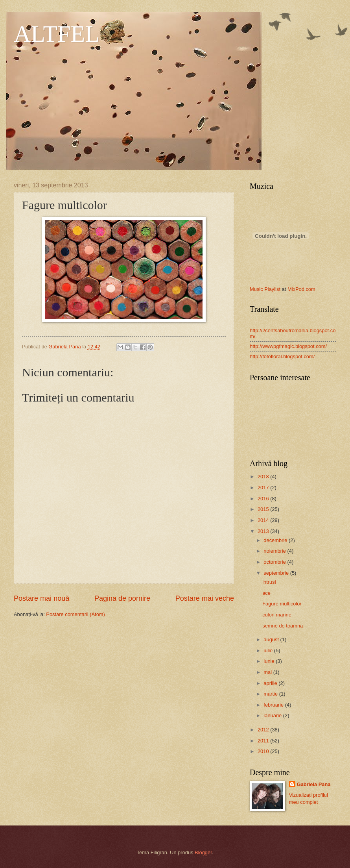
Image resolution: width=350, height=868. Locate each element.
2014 (264, 520)
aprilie (271, 683)
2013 (264, 531)
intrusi (269, 582)
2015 (264, 509)
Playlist (272, 289)
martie (271, 694)
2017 (264, 488)
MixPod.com (301, 289)
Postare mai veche (205, 598)
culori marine (277, 615)
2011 (264, 741)
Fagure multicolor (282, 604)
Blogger (203, 852)
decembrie (276, 540)
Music (256, 289)
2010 (264, 751)
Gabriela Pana (314, 784)
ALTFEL (57, 34)
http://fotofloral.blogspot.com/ (282, 356)
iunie (270, 661)
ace (266, 593)
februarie (274, 705)
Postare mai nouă (41, 598)
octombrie (275, 562)
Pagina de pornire (122, 598)
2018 (264, 477)
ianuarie (273, 715)
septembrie (277, 573)
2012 (264, 730)
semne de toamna (283, 626)
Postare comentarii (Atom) (76, 614)
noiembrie (275, 551)
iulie (269, 651)
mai (268, 672)
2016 (264, 499)
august (272, 639)
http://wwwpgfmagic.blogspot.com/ (288, 346)
